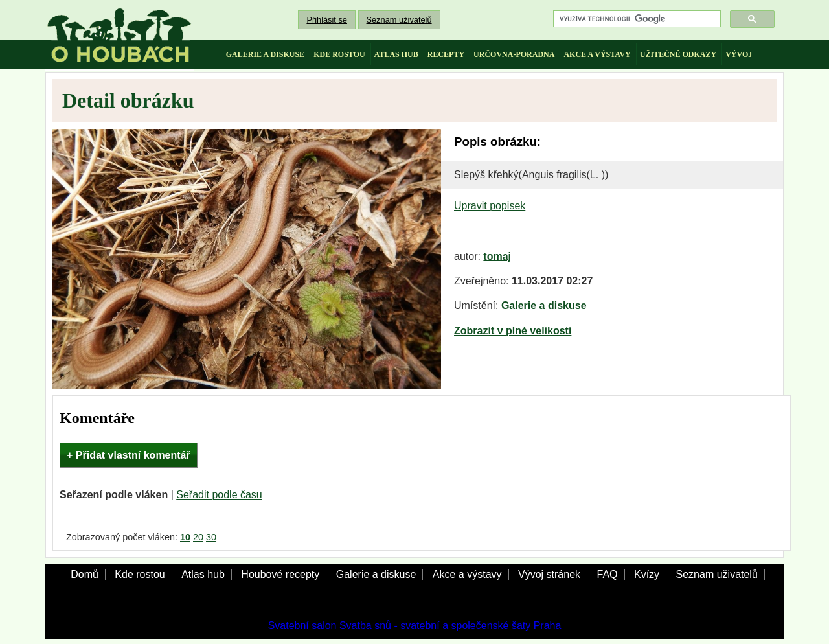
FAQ (607, 574)
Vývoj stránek (549, 574)
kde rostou (339, 54)
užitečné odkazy (678, 54)
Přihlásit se (327, 20)
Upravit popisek (490, 206)
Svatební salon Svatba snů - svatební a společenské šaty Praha (415, 626)
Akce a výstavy (467, 574)
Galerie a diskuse (544, 305)
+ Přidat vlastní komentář (129, 455)
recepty (446, 54)
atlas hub (396, 54)
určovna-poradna (514, 54)
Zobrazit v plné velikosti (513, 331)
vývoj (739, 54)
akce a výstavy (597, 54)
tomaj (497, 256)
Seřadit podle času (219, 495)
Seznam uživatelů (399, 20)
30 (211, 537)
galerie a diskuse (265, 54)
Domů (85, 574)
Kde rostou (140, 574)
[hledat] (636, 19)
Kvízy (647, 574)
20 (198, 537)
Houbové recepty (280, 574)
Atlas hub (203, 574)
